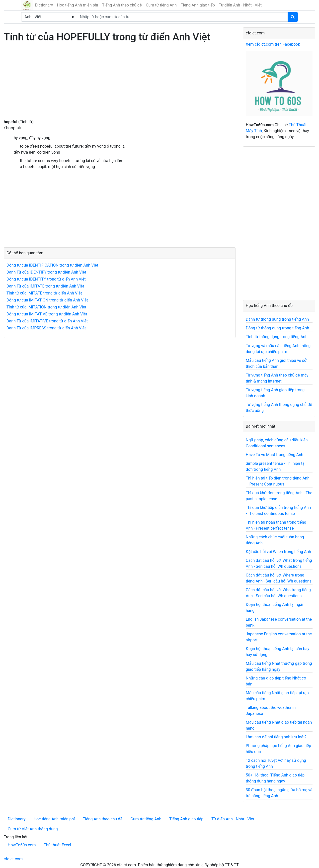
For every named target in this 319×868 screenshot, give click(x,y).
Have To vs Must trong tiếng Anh (275, 455)
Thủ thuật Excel (57, 845)
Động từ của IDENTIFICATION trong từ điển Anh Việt (52, 265)
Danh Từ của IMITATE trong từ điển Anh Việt (45, 286)
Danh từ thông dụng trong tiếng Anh (277, 319)
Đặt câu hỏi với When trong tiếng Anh (278, 552)
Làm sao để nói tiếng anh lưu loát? (276, 737)
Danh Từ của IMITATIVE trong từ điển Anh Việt (47, 321)
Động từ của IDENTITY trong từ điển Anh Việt (46, 279)
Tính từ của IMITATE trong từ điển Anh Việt (44, 293)
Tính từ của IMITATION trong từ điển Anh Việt (46, 307)
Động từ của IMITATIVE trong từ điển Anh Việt (47, 314)
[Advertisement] (120, 84)
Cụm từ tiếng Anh (161, 5)
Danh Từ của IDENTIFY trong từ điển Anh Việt (46, 272)
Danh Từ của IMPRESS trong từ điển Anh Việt (46, 328)
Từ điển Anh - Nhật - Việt (240, 5)
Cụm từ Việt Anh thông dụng (33, 829)
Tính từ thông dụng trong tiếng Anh (277, 337)
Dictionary (44, 5)
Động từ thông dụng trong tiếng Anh (277, 328)
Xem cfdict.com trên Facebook (273, 44)
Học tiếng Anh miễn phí (77, 5)
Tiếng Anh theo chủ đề (122, 5)
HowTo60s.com (22, 845)
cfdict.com (13, 859)
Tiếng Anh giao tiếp (198, 5)
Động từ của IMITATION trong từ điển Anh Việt (47, 300)
